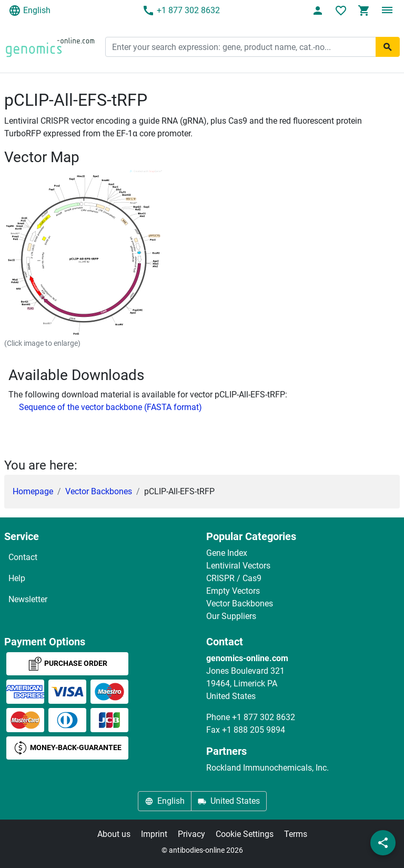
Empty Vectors (233, 591)
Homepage (33, 491)
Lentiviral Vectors (238, 566)
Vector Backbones (99, 491)
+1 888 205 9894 (254, 730)
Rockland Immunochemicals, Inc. (267, 768)
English (29, 11)
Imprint (154, 834)
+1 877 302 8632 (181, 11)
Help (17, 578)
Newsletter (28, 599)
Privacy (191, 834)
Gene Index (227, 553)
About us (114, 834)
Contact (23, 557)
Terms (296, 834)
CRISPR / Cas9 (234, 578)
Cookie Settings (245, 834)
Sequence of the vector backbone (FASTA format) (110, 407)
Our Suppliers (231, 616)
